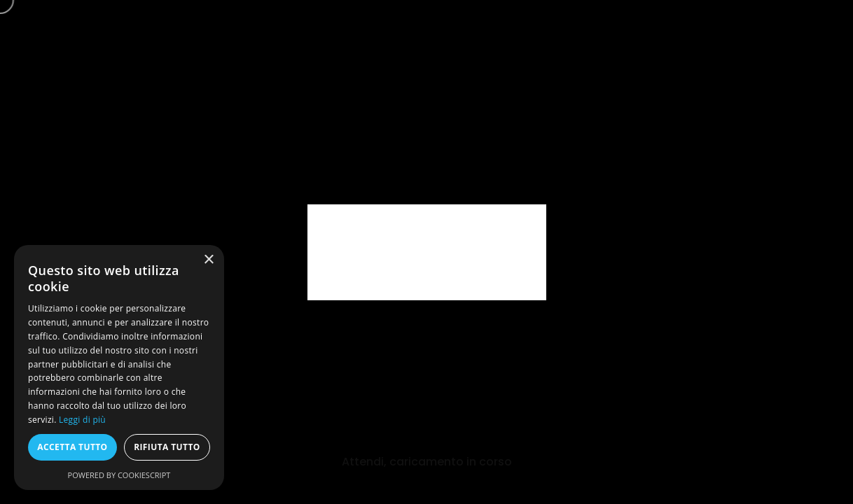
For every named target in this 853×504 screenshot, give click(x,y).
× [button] (208, 260)
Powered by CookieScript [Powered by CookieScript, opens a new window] (119, 475)
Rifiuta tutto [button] (167, 447)
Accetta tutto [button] (72, 447)
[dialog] (119, 367)
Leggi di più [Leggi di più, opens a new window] (82, 420)
